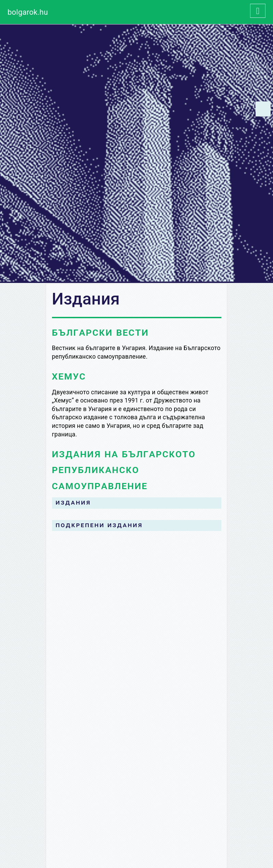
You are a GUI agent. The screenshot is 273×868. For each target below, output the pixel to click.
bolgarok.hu (28, 12)
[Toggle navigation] (258, 11)
